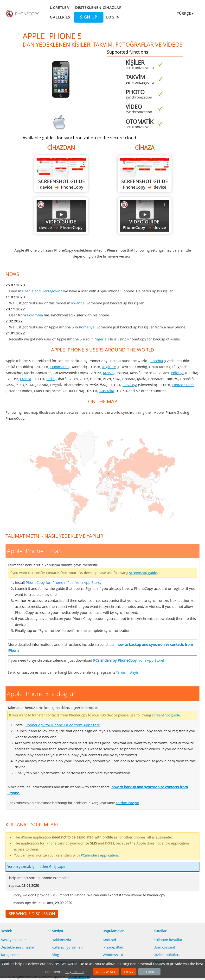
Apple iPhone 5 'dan (61, 174)
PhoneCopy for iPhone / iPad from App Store (63, 582)
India (51, 379)
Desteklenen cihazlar (98, 7)
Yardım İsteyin (128, 672)
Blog (55, 955)
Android (109, 940)
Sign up (89, 17)
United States (183, 385)
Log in (113, 17)
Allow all (106, 972)
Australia (107, 391)
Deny (129, 972)
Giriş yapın (58, 867)
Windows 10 (113, 955)
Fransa (26, 379)
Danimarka (59, 367)
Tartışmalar (10, 955)
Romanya (87, 327)
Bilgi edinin (75, 972)
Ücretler (59, 7)
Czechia (157, 361)
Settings (149, 972)
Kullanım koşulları (168, 940)
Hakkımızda (61, 940)
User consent (164, 947)
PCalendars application (99, 855)
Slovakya (130, 385)
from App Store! (129, 660)
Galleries (60, 17)
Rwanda (78, 303)
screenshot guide (143, 573)
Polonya (178, 373)
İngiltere (109, 367)
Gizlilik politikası (167, 955)
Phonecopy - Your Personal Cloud (23, 14)
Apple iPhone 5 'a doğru (145, 174)
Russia (108, 373)
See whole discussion (32, 914)
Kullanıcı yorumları (67, 947)
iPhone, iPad (113, 947)
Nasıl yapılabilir (13, 940)
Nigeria (100, 339)
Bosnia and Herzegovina (42, 291)
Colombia (35, 315)
